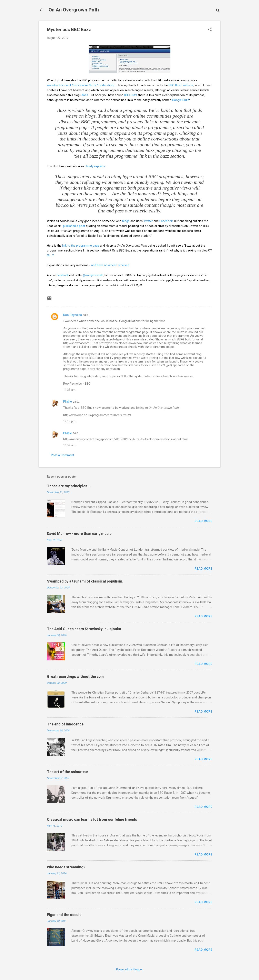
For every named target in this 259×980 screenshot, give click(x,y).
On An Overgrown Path (74, 10)
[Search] (218, 11)
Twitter (148, 221)
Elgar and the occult (64, 915)
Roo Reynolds (73, 315)
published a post (74, 226)
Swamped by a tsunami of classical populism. (85, 581)
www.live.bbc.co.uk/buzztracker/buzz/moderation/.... (82, 85)
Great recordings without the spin (75, 676)
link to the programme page (81, 246)
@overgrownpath (93, 275)
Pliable (68, 402)
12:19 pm (69, 421)
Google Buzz (181, 100)
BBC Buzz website (181, 85)
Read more (203, 521)
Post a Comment (63, 455)
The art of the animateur (68, 772)
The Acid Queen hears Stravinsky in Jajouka (84, 629)
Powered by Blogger (129, 969)
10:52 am (69, 445)
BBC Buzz (131, 95)
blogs (126, 221)
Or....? (50, 255)
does (85, 95)
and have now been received (110, 265)
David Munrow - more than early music (79, 534)
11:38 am (69, 390)
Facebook (166, 221)
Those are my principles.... (69, 486)
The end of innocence (65, 724)
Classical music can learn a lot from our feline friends (92, 819)
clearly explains (95, 166)
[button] (210, 30)
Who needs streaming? (66, 867)
